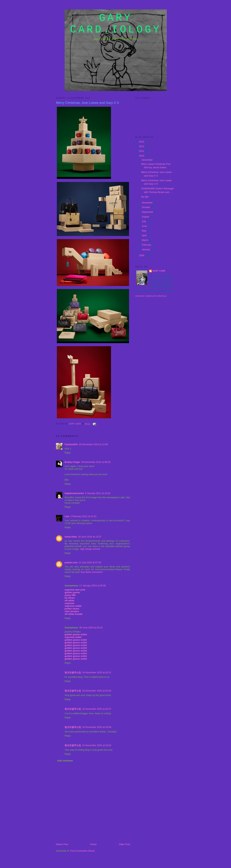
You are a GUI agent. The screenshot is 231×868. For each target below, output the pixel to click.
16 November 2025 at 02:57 (97, 709)
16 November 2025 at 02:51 (97, 672)
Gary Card (159, 271)
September (148, 212)
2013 (142, 142)
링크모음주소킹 (73, 672)
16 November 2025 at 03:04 (97, 745)
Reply (68, 453)
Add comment (65, 761)
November (148, 203)
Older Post (124, 844)
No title (145, 197)
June (145, 226)
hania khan (71, 537)
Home (94, 844)
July (144, 221)
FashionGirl (71, 444)
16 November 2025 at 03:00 (97, 727)
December (148, 160)
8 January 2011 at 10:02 (98, 493)
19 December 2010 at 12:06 (93, 444)
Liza (67, 516)
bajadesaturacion (74, 493)
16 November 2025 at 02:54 (97, 691)
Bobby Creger (72, 462)
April (145, 235)
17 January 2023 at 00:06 (92, 586)
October (146, 207)
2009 (142, 255)
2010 (142, 156)
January (146, 249)
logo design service (90, 549)
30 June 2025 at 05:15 (91, 628)
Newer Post (62, 844)
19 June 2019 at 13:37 (90, 537)
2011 (142, 151)
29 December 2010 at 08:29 (96, 462)
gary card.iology (116, 24)
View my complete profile (151, 296)
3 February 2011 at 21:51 (83, 516)
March (145, 240)
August (146, 217)
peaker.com (71, 562)
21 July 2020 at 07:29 (90, 562)
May (144, 231)
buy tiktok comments (92, 572)
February (147, 245)
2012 (142, 146)
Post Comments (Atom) (83, 851)
